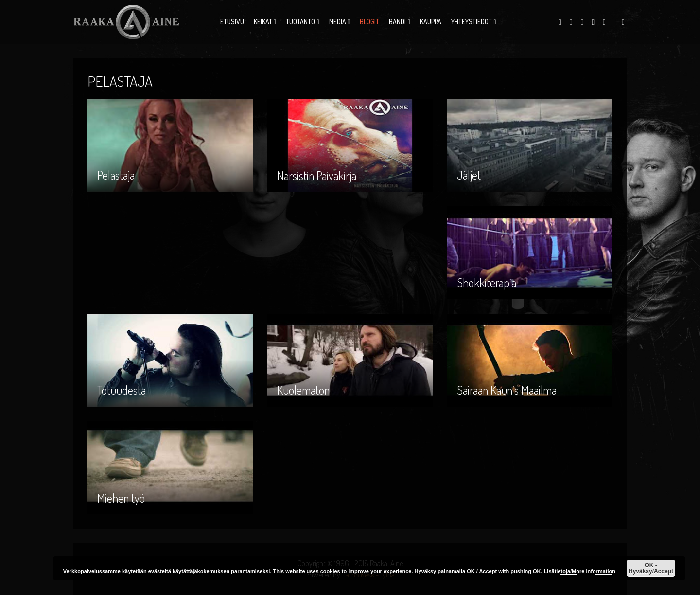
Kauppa (431, 22)
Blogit (369, 22)
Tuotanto (300, 22)
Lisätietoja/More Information (580, 571)
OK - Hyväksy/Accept (651, 568)
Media (338, 22)
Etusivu (232, 22)
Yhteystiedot (472, 22)
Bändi (397, 22)
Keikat (263, 22)
